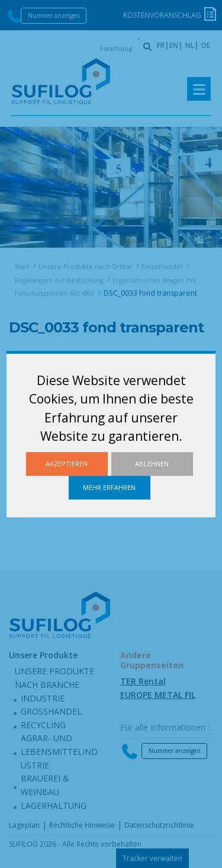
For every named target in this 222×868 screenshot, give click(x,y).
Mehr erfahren (109, 487)
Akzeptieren (67, 464)
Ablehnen (152, 464)
